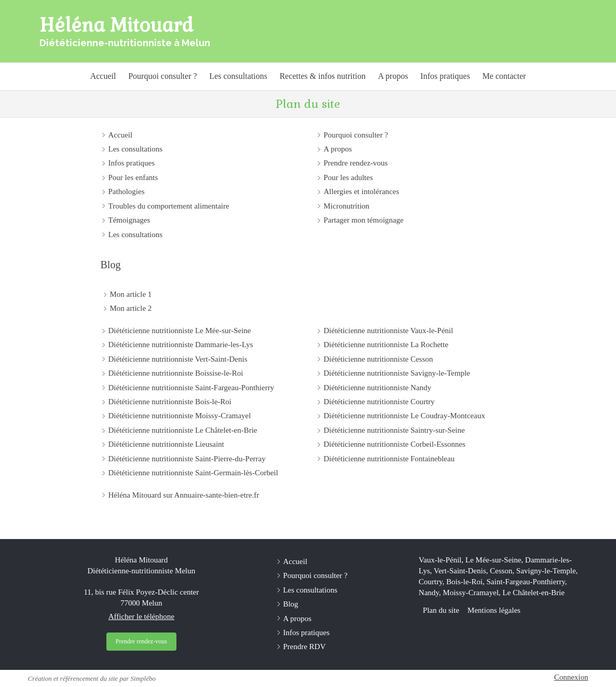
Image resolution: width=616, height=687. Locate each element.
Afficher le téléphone (141, 616)
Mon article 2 (131, 308)
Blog (111, 265)
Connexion (571, 677)
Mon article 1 (131, 294)
